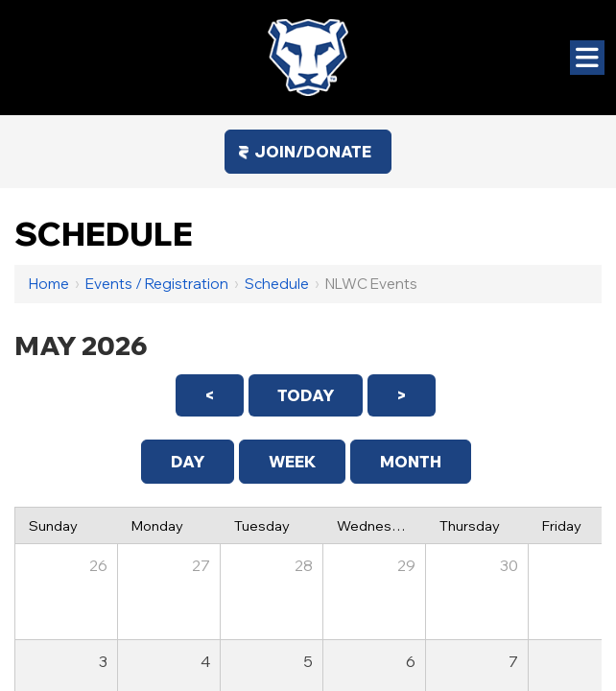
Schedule (277, 284)
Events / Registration (157, 284)
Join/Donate (313, 152)
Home (49, 284)
